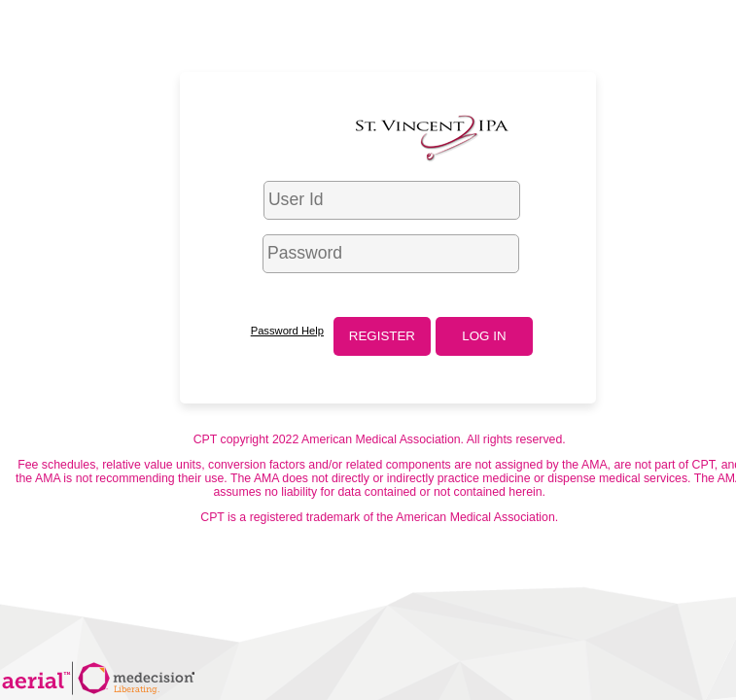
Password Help (287, 331)
